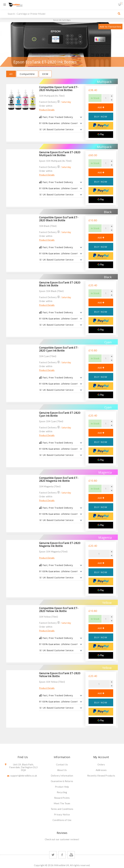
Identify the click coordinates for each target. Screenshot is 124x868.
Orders (101, 764)
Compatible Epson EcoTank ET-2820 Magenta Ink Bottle (59, 479)
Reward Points (62, 798)
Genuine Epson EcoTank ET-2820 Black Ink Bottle (60, 284)
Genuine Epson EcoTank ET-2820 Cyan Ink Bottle (60, 414)
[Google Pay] (101, 135)
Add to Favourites (110, 27)
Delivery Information (62, 776)
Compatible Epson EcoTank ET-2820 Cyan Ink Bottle (59, 349)
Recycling (62, 792)
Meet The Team (62, 803)
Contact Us (62, 764)
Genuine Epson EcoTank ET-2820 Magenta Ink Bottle (60, 544)
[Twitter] (53, 855)
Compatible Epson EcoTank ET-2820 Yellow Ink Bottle (59, 610)
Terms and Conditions (62, 809)
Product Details (47, 110)
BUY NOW (101, 117)
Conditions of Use (62, 820)
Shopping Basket (121, 3)
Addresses (101, 770)
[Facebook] (62, 855)
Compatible (27, 74)
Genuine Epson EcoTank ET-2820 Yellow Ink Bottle (60, 675)
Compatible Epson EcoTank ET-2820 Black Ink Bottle (59, 219)
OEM (45, 74)
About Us (62, 770)
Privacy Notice (62, 814)
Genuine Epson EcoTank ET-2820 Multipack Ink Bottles (60, 154)
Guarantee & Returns (62, 781)
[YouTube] (71, 855)
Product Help (62, 787)
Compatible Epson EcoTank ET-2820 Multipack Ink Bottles (59, 89)
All (11, 74)
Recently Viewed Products (101, 776)
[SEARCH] (61, 14)
